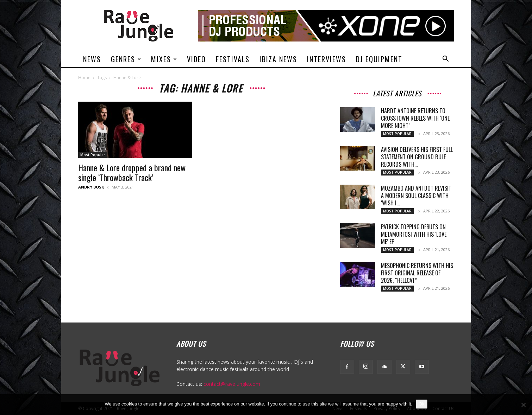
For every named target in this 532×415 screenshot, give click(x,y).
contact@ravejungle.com (232, 384)
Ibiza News (278, 59)
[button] (446, 60)
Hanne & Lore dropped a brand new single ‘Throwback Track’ (132, 172)
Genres (126, 59)
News (92, 59)
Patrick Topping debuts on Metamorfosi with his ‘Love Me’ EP (414, 234)
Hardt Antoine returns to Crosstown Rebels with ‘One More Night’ (415, 118)
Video (196, 59)
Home (84, 78)
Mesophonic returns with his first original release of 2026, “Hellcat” (417, 273)
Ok (422, 404)
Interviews (327, 59)
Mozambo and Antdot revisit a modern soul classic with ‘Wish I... (416, 196)
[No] (523, 405)
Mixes (164, 59)
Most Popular (93, 155)
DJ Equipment (379, 59)
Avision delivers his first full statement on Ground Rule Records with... (417, 157)
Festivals (233, 59)
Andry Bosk (91, 187)
